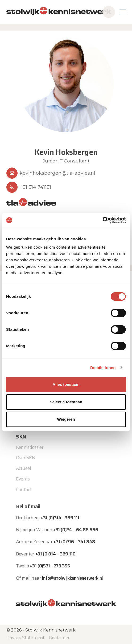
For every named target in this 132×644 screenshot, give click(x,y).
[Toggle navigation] (123, 12)
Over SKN (26, 458)
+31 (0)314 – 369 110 (55, 554)
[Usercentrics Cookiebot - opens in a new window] (103, 220)
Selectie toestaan (66, 402)
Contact (24, 490)
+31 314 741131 (35, 187)
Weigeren (66, 419)
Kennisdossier (30, 447)
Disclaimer (59, 638)
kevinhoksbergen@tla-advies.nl (57, 173)
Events (23, 479)
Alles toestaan (66, 384)
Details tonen (103, 368)
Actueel (24, 468)
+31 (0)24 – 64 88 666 (76, 530)
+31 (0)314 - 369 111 (60, 518)
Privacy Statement (25, 638)
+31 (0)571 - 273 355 (50, 566)
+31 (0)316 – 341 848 (74, 542)
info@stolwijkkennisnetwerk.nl (72, 578)
